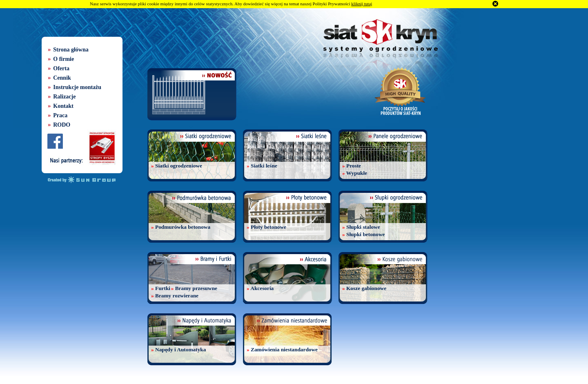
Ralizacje (64, 97)
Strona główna (71, 50)
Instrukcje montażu (77, 87)
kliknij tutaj (362, 4)
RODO (62, 125)
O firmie (63, 59)
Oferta (61, 68)
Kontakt (63, 106)
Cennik (62, 78)
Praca (60, 115)
